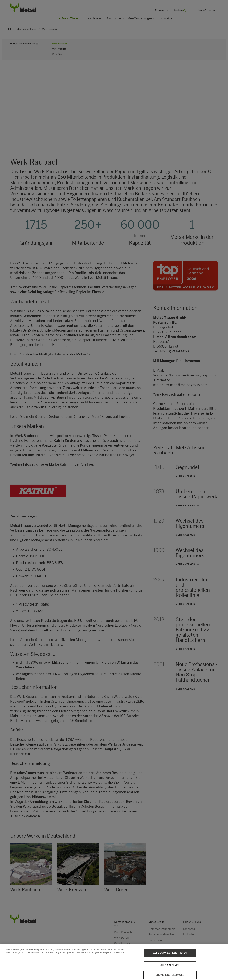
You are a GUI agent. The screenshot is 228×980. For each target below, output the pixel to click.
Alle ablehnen (170, 965)
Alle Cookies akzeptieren (170, 953)
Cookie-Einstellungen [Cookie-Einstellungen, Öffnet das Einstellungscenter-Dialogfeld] (170, 975)
